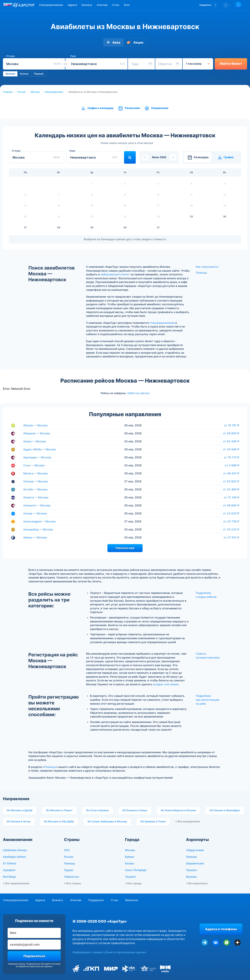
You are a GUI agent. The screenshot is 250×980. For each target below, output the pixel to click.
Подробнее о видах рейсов (206, 595)
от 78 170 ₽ (232, 457)
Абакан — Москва (35, 425)
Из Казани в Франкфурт (225, 810)
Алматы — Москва (36, 498)
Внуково (192, 877)
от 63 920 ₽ (231, 481)
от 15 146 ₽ (232, 497)
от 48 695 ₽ (231, 505)
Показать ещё (125, 548)
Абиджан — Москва (37, 433)
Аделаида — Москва (37, 457)
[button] (209, 5)
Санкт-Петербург (136, 870)
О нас (116, 5)
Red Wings (9, 877)
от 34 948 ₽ (231, 449)
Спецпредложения (51, 5)
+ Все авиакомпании (16, 884)
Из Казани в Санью (135, 810)
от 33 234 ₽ (231, 529)
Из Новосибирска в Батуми (179, 810)
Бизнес (24, 74)
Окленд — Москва (36, 482)
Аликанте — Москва (37, 506)
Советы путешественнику (208, 656)
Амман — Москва (35, 538)
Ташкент (131, 877)
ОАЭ (67, 850)
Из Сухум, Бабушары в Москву (107, 822)
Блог (127, 5)
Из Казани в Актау (19, 822)
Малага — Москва (35, 473)
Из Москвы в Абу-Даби (59, 822)
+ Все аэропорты (197, 884)
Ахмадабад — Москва (38, 530)
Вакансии (132, 900)
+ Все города (133, 884)
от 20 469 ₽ (231, 489)
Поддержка (96, 900)
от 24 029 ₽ (231, 513)
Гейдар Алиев (195, 850)
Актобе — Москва (35, 490)
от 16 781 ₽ (232, 425)
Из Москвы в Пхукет (59, 810)
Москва (35, 92)
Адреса (72, 5)
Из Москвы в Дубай (20, 810)
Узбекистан (72, 877)
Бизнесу (87, 5)
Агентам (102, 5)
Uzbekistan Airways (15, 850)
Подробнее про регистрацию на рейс (208, 700)
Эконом (10, 74)
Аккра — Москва (35, 441)
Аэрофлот (9, 870)
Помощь (201, 273)
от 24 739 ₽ (231, 521)
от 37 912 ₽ (231, 537)
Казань (130, 864)
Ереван (130, 857)
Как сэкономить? (207, 267)
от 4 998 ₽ (232, 465)
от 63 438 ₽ (231, 441)
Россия (22, 92)
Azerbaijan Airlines (14, 857)
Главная (8, 92)
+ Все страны (73, 884)
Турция (69, 870)
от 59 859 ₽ (231, 433)
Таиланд (69, 864)
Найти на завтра (138, 393)
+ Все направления (188, 822)
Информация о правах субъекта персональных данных (109, 952)
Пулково (192, 857)
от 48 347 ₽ (231, 473)
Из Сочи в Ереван (98, 810)
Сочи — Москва (34, 465)
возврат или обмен (166, 684)
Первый (38, 74)
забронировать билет (115, 274)
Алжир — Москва (35, 514)
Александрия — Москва (39, 522)
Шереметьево (195, 864)
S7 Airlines (9, 864)
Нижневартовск (54, 92)
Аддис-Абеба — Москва (40, 449)
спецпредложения (162, 323)
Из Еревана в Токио (153, 822)
